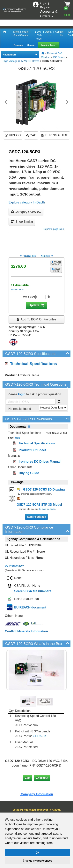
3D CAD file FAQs (47, 509)
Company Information (37, 794)
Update (34, 305)
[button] (6, 102)
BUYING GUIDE (55, 135)
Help (17, 438)
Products (18, 45)
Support (32, 45)
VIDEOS (13, 135)
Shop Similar (22, 222)
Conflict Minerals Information (26, 631)
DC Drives (59, 57)
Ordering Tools (48, 45)
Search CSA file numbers (33, 591)
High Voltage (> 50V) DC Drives (21, 61)
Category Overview (26, 212)
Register (45, 7)
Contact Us (59, 34)
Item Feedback (36, 517)
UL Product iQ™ (15, 566)
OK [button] (37, 853)
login (22, 394)
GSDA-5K (40, 736)
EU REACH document (30, 607)
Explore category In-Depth (27, 202)
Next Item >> (47, 256)
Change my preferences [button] (37, 861)
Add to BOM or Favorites (36, 319)
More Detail (18, 289)
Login (44, 3)
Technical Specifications (31, 364)
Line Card (70, 34)
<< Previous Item (28, 256)
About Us (48, 34)
